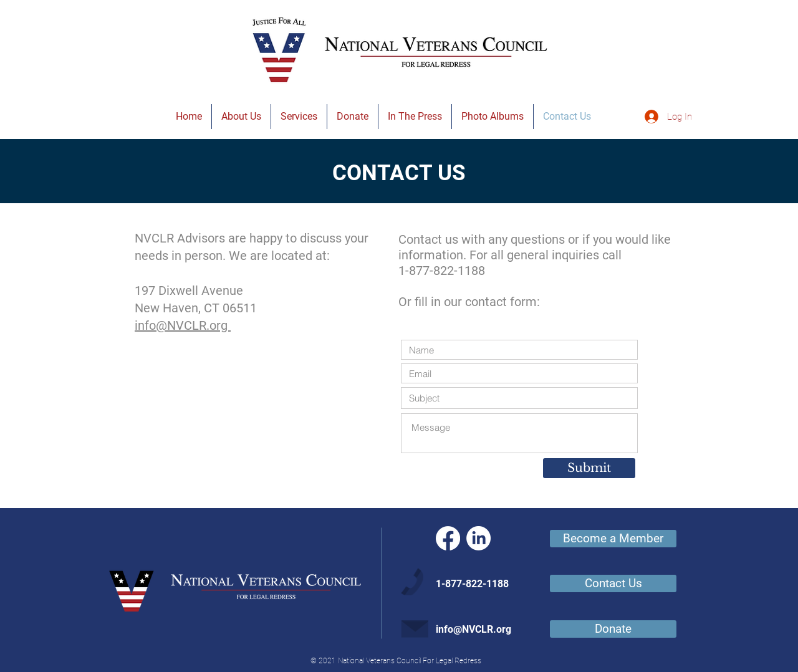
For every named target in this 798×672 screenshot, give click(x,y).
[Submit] (589, 468)
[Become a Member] (613, 539)
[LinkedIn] (478, 538)
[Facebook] (448, 538)
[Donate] (613, 629)
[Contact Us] (613, 583)
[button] (241, 117)
